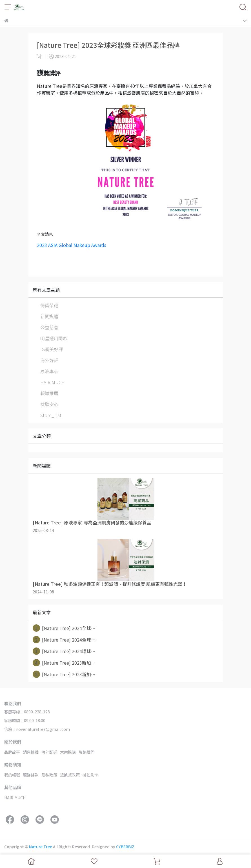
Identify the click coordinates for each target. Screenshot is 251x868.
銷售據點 (31, 752)
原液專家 (49, 371)
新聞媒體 (49, 316)
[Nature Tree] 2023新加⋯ (64, 663)
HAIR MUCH (53, 382)
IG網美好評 (52, 349)
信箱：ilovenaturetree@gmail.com (37, 729)
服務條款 (31, 775)
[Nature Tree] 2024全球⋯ (64, 628)
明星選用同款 (54, 338)
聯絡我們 (86, 752)
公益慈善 (49, 327)
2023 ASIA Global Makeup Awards (72, 245)
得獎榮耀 (49, 305)
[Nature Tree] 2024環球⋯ (64, 651)
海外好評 (49, 360)
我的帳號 (12, 775)
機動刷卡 (90, 775)
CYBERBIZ (125, 847)
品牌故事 (12, 752)
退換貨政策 (70, 775)
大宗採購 (68, 752)
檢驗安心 (49, 404)
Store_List (51, 415)
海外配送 (49, 752)
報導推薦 (49, 393)
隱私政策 (49, 775)
